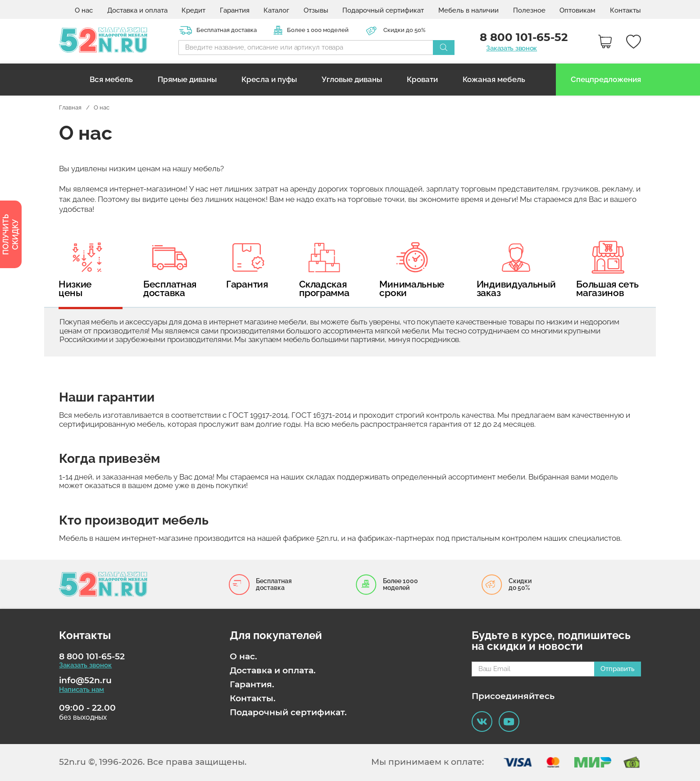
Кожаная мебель (494, 79)
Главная (70, 107)
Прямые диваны (187, 79)
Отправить (618, 669)
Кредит (193, 11)
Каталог (276, 11)
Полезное (529, 11)
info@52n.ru (85, 681)
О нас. (243, 657)
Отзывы (316, 11)
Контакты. (253, 699)
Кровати (422, 79)
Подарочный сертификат (383, 11)
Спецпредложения (606, 79)
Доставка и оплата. (273, 671)
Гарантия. (252, 685)
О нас (84, 11)
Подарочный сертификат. (288, 712)
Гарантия (235, 11)
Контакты (625, 11)
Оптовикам (577, 11)
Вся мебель (111, 79)
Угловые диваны (352, 79)
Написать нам (82, 690)
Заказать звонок (511, 48)
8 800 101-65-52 (92, 657)
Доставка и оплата (137, 11)
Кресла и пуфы (269, 79)
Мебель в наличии (468, 11)
